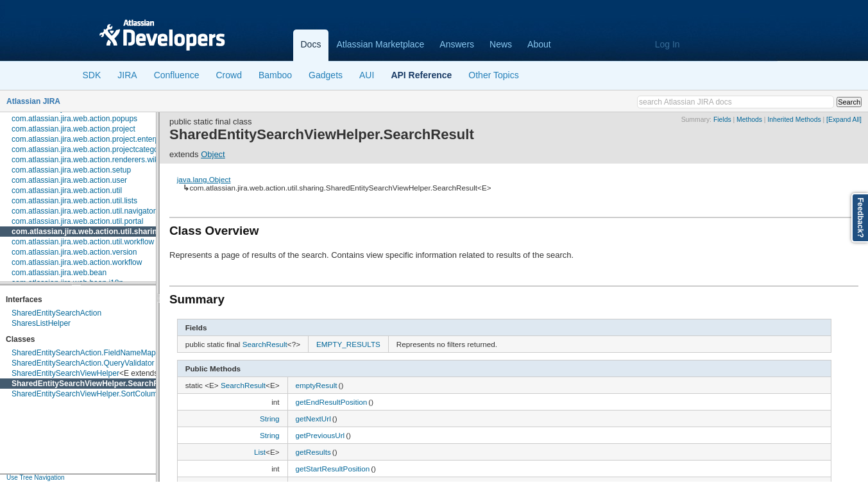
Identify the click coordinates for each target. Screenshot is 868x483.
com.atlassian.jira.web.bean (59, 273)
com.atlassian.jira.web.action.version (74, 252)
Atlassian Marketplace (380, 44)
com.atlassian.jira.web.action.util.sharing (87, 232)
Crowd (228, 75)
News (501, 44)
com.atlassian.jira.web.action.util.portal (77, 221)
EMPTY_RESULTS (348, 344)
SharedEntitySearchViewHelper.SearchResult (94, 384)
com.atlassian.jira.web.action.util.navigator (84, 211)
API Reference (421, 75)
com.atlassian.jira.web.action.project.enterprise (91, 139)
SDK (92, 75)
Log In (668, 44)
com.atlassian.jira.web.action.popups (74, 119)
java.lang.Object (204, 179)
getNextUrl (313, 419)
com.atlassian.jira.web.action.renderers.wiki (86, 160)
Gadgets (326, 75)
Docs (311, 44)
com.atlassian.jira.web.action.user (69, 180)
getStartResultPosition (333, 469)
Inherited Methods (794, 120)
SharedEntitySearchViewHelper (65, 373)
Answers (457, 44)
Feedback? (860, 218)
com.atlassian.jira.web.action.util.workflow (83, 242)
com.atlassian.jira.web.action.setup (71, 170)
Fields (722, 120)
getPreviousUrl (320, 435)
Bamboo (275, 75)
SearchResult (265, 344)
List (260, 452)
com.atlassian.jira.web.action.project (73, 129)
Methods (749, 120)
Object (213, 154)
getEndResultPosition (332, 402)
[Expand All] (844, 120)
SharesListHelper (41, 323)
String (270, 419)
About (539, 44)
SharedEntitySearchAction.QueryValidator (83, 363)
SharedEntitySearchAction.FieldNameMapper (89, 353)
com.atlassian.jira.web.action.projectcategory (88, 149)
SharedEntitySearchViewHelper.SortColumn (87, 394)
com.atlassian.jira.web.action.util (67, 191)
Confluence (177, 75)
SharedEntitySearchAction (56, 313)
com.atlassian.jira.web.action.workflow (77, 262)
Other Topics (493, 75)
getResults (313, 452)
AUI (367, 75)
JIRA (127, 75)
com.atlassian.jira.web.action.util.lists (74, 201)
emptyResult (317, 385)
